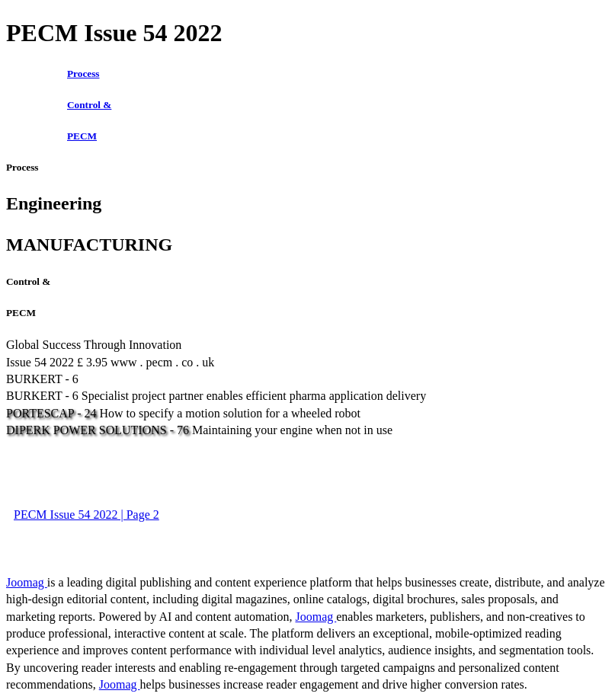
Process (83, 74)
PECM (82, 136)
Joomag (27, 582)
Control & (89, 105)
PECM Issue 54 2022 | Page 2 (86, 515)
